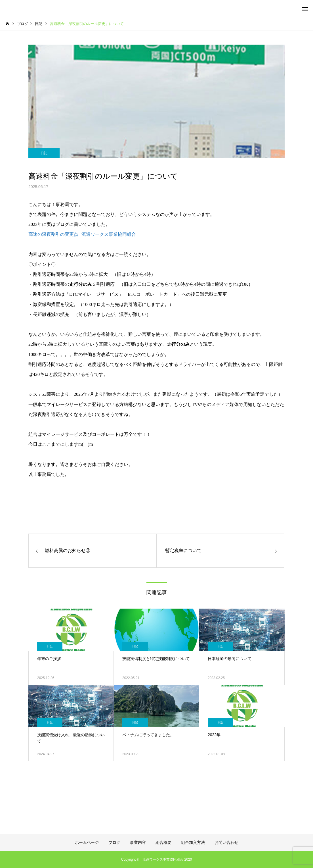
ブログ (114, 842)
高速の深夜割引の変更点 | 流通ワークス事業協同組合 (82, 234)
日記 (44, 153)
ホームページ (87, 842)
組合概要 (163, 842)
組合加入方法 (193, 842)
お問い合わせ (226, 842)
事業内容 (138, 842)
